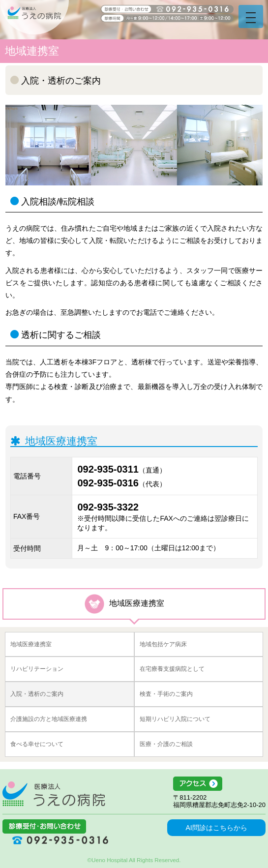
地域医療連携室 (31, 644)
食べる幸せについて (37, 744)
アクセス (219, 784)
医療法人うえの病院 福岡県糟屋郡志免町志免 (54, 794)
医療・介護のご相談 (166, 744)
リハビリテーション (37, 669)
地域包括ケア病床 (163, 644)
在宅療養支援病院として (172, 669)
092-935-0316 (108, 483)
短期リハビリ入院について (175, 719)
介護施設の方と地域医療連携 (49, 719)
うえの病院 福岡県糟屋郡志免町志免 (34, 17)
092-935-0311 (108, 469)
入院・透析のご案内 (37, 694)
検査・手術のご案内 (166, 694)
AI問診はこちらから (216, 828)
